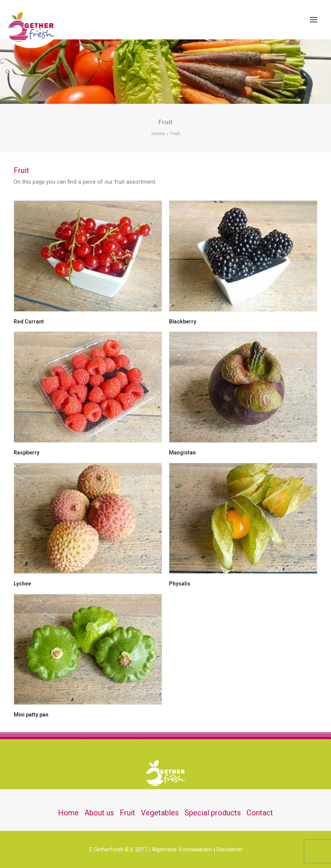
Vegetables (160, 813)
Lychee (22, 584)
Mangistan (182, 453)
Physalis (180, 584)
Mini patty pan (31, 715)
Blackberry (183, 322)
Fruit (127, 813)
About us (99, 813)
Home (158, 133)
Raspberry (27, 453)
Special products (213, 813)
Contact (260, 813)
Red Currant (29, 322)
